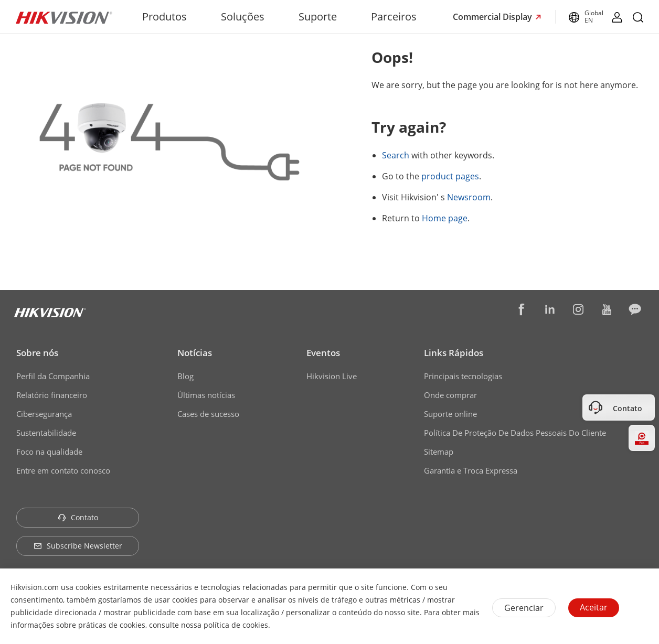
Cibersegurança (44, 414)
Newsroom (469, 197)
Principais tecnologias (463, 376)
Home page (445, 218)
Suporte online (450, 414)
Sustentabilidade (46, 433)
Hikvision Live (332, 376)
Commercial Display (493, 17)
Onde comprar (450, 395)
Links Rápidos (454, 353)
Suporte (318, 17)
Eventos (323, 353)
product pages (450, 176)
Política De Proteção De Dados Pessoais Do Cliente (515, 433)
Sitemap (439, 452)
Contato (78, 517)
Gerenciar (524, 608)
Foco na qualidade (49, 452)
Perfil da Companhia (53, 376)
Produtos (164, 17)
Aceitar (594, 607)
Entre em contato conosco (63, 470)
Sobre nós (37, 353)
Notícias (195, 353)
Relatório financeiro (52, 395)
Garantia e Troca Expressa (471, 470)
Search (396, 155)
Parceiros (394, 17)
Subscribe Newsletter (78, 546)
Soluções (243, 17)
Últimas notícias (206, 395)
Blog (185, 376)
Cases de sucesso (208, 414)
